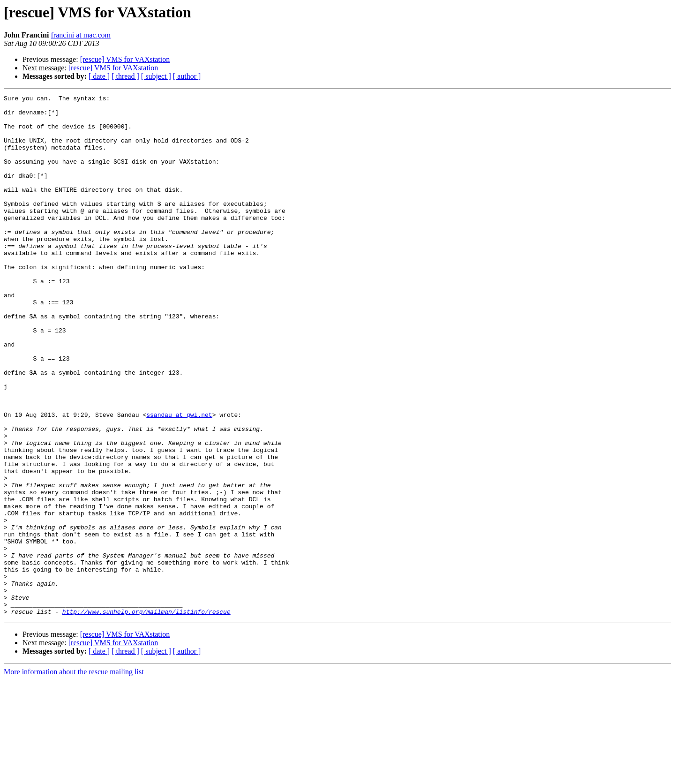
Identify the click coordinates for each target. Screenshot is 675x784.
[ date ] (99, 76)
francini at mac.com (81, 35)
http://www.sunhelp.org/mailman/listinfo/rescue (146, 716)
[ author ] (187, 76)
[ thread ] (125, 76)
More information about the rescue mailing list (74, 776)
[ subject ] (156, 76)
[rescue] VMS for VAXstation (125, 59)
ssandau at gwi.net (179, 479)
